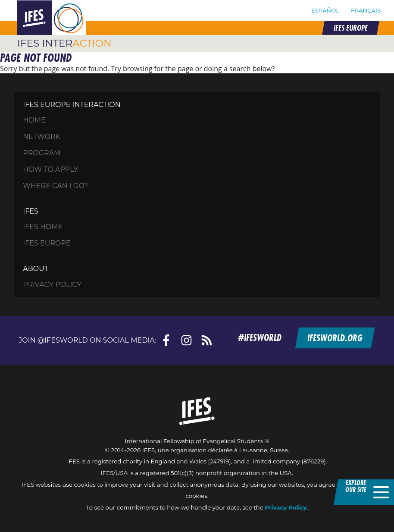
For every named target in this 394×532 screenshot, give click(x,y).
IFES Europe (47, 243)
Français (366, 10)
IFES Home (43, 227)
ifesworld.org (335, 337)
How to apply (50, 169)
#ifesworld (260, 337)
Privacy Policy (52, 285)
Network (42, 137)
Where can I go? (55, 186)
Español (325, 10)
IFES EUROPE (350, 28)
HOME (34, 120)
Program (42, 153)
